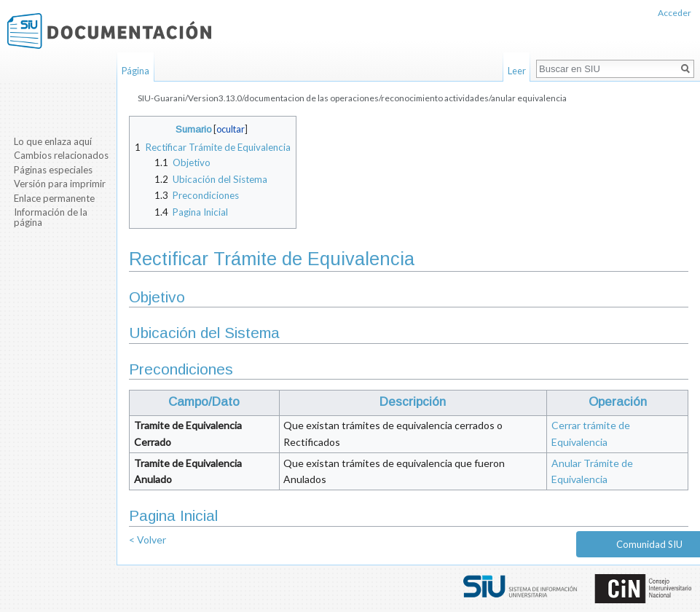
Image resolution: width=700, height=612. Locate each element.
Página (135, 71)
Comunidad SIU (649, 544)
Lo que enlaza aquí (53, 141)
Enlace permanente (54, 198)
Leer (517, 71)
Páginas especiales (53, 170)
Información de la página (51, 217)
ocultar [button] (231, 129)
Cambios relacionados (61, 155)
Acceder (675, 13)
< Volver (148, 540)
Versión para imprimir (60, 184)
